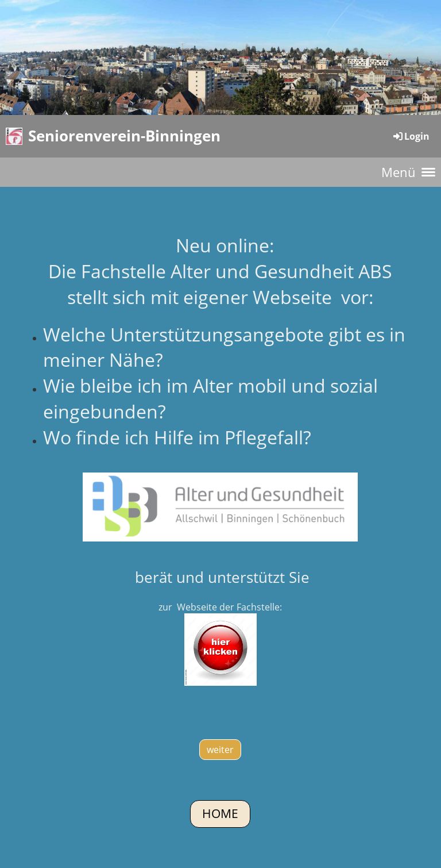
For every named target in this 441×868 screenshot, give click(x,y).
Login (411, 136)
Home (220, 813)
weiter (220, 750)
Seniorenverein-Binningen (124, 136)
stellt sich (107, 297)
